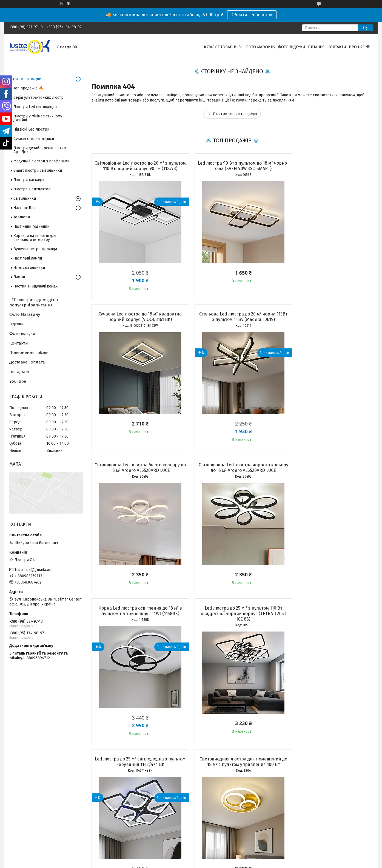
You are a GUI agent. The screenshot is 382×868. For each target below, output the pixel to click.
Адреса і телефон (118, 816)
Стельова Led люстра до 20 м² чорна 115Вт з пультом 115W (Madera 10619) (136, 322)
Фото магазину (260, 47)
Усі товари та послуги (133, 776)
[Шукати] (365, 28)
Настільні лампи (28, 258)
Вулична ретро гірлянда (35, 249)
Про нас (357, 47)
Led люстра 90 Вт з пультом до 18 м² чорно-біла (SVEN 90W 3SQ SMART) (232, 166)
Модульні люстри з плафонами (41, 161)
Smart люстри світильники (38, 170)
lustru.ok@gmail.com (34, 570)
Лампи (19, 277)
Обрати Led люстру (252, 15)
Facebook (296, 816)
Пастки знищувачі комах (35, 286)
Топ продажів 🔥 (28, 88)
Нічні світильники (29, 268)
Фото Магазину (25, 314)
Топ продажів (21, 816)
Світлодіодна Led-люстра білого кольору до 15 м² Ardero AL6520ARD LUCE (232, 322)
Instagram (19, 372)
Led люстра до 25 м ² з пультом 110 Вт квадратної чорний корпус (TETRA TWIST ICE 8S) (232, 476)
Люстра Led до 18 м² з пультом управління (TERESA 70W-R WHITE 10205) (327, 627)
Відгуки (17, 324)
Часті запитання (209, 828)
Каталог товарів (220, 47)
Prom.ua (217, 852)
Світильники (25, 198)
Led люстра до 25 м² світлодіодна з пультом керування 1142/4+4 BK (327, 473)
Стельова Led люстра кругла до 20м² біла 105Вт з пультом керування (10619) (232, 624)
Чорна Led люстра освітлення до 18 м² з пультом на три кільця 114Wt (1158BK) (136, 473)
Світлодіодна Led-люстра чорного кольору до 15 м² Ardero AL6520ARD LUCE (327, 322)
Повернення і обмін (29, 353)
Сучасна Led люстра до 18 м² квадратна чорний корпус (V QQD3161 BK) (327, 166)
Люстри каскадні (29, 180)
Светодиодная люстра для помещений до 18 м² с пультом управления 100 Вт (136, 624)
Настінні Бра (25, 208)
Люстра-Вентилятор (32, 189)
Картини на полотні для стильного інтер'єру (35, 238)
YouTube (18, 381)
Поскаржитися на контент (178, 857)
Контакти (337, 47)
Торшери (22, 217)
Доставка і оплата (27, 362)
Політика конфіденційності (222, 857)
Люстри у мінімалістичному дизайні (38, 118)
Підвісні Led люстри (31, 129)
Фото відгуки (292, 47)
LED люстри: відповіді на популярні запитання (34, 302)
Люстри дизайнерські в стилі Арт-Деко (40, 150)
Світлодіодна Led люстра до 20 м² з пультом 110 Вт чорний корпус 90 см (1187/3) (136, 169)
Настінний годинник (31, 226)
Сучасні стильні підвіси (34, 139)
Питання (316, 47)
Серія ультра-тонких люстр (39, 98)
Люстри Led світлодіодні (235, 114)
